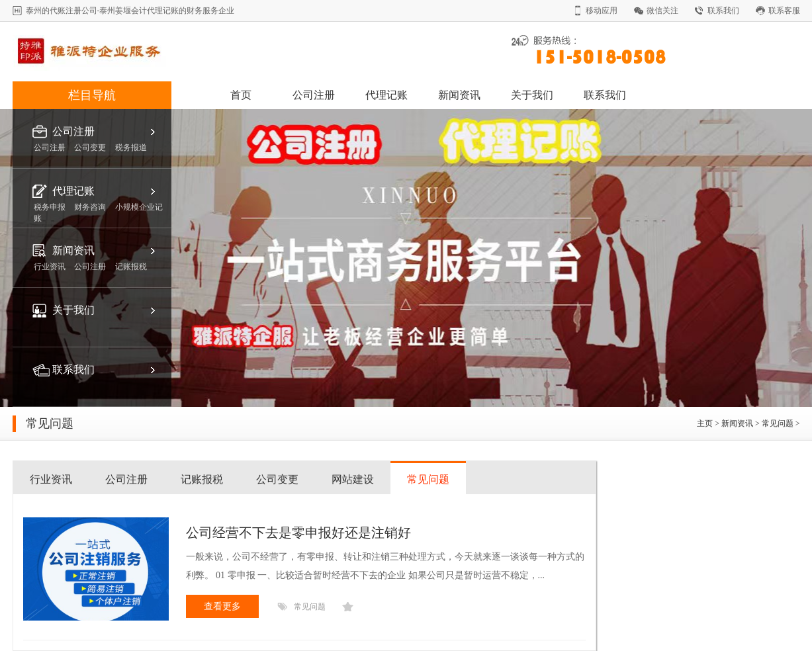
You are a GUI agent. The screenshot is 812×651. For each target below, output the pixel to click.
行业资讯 (51, 479)
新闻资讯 (459, 95)
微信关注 (662, 11)
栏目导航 (92, 95)
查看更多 (222, 606)
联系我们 (723, 11)
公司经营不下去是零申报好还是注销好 (298, 533)
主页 (705, 423)
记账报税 (202, 479)
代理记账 (386, 95)
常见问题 (778, 423)
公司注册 (314, 95)
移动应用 (602, 11)
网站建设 (353, 479)
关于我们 (532, 95)
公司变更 (277, 479)
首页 (241, 95)
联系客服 (784, 11)
